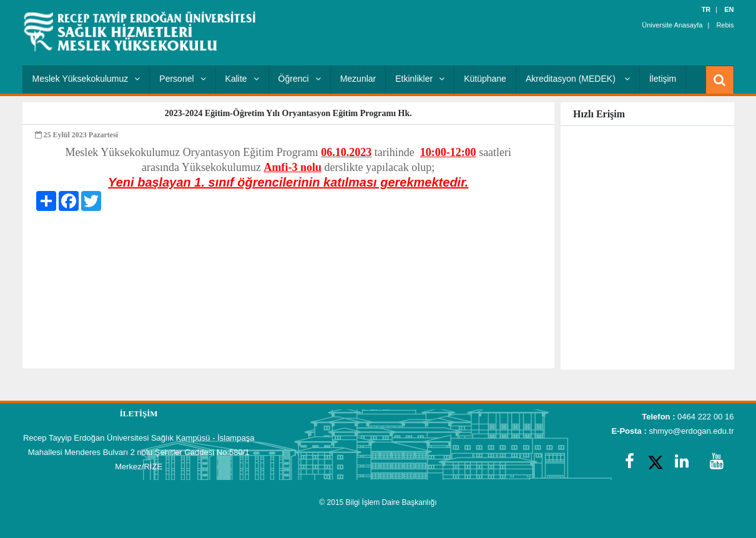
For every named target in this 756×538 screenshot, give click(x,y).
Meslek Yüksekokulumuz (86, 79)
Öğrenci (300, 79)
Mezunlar (358, 79)
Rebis (725, 25)
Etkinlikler (420, 79)
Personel (182, 79)
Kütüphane (485, 79)
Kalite (242, 79)
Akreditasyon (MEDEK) (578, 79)
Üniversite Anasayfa (672, 25)
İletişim (663, 79)
